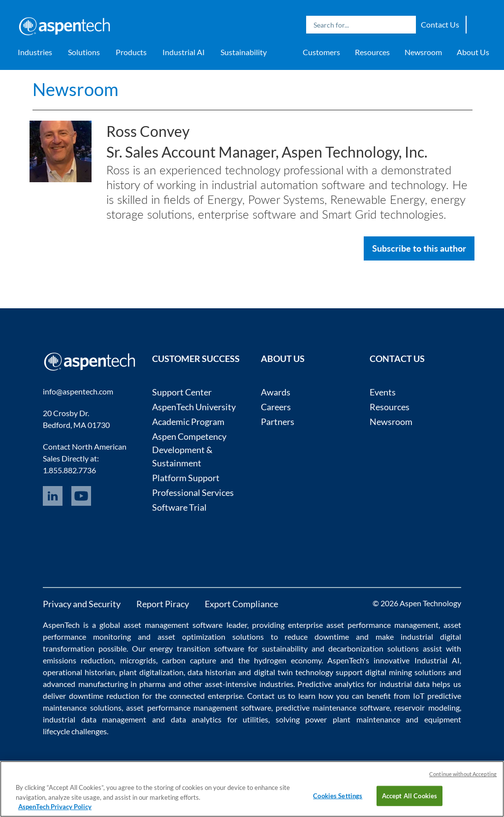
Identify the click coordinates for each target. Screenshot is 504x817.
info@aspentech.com (78, 391)
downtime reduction (104, 696)
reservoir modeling (427, 707)
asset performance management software (198, 707)
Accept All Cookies (409, 795)
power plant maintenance (352, 719)
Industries (35, 52)
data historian (212, 672)
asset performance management (382, 625)
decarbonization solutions (374, 648)
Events (383, 392)
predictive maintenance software (331, 707)
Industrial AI (184, 52)
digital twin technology (294, 672)
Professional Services (193, 492)
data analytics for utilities (220, 719)
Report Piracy (163, 604)
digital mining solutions (406, 672)
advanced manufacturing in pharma (104, 684)
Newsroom (423, 52)
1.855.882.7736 (69, 470)
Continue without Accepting (463, 774)
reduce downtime (317, 637)
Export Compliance (241, 604)
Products (131, 52)
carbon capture (189, 660)
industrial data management (94, 719)
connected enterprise (206, 696)
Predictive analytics (331, 684)
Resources (372, 52)
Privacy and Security (82, 604)
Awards (276, 392)
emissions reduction (78, 660)
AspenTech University (194, 407)
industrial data (405, 684)
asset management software (173, 625)
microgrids (138, 660)
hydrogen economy (288, 660)
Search (406, 25)
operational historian (79, 672)
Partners (278, 422)
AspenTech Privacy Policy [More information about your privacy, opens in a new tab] (55, 807)
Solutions (84, 52)
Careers (276, 407)
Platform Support (186, 478)
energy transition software (197, 648)
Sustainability (244, 52)
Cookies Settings (338, 795)
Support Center (182, 392)
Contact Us (440, 24)
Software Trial (179, 507)
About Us (473, 52)
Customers (321, 52)
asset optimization (191, 637)
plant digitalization (151, 672)
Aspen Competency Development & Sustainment (189, 450)
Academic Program (188, 422)
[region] (252, 789)
